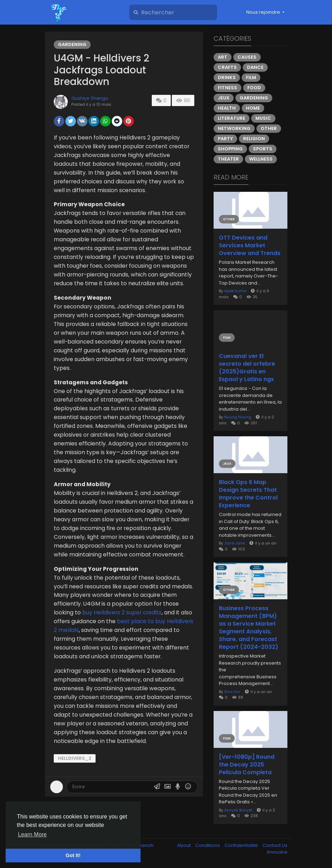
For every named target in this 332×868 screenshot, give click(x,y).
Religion (254, 139)
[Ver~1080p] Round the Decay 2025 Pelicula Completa (247, 765)
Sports (263, 149)
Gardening (72, 44)
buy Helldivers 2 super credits (122, 612)
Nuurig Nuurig (238, 417)
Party (225, 139)
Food (254, 88)
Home (253, 108)
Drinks (227, 77)
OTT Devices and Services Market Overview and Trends (250, 246)
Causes (247, 57)
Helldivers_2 (75, 758)
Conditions (208, 845)
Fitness (227, 88)
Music (263, 118)
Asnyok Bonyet (238, 810)
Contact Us (275, 845)
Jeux (224, 98)
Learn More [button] (32, 834)
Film (251, 77)
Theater (228, 159)
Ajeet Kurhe (235, 291)
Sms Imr (232, 692)
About (184, 845)
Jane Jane (235, 543)
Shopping (230, 149)
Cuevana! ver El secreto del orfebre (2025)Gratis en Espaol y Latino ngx (247, 368)
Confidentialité (242, 845)
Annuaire (277, 852)
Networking (234, 128)
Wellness (261, 159)
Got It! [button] (73, 855)
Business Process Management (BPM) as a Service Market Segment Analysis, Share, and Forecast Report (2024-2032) (249, 628)
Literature (232, 118)
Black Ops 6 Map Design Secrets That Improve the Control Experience (248, 494)
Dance (255, 67)
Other (269, 128)
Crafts (227, 67)
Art (223, 57)
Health (227, 108)
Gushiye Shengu (90, 98)
